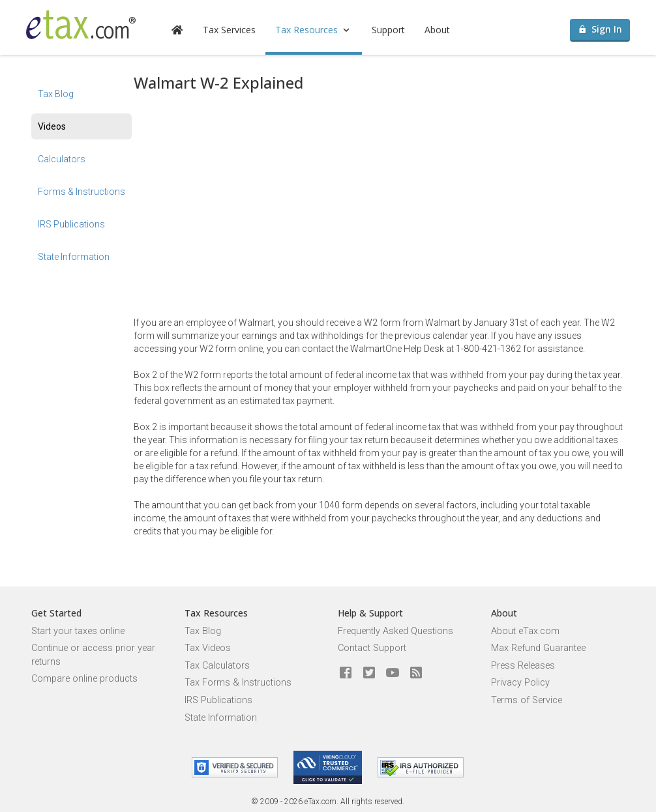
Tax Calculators (217, 666)
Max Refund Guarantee (538, 648)
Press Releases (523, 666)
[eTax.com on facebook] (346, 673)
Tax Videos (208, 648)
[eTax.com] (81, 25)
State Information (74, 257)
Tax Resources (314, 30)
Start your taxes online (78, 631)
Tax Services (229, 30)
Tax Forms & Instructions (238, 683)
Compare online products (84, 679)
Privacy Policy (520, 683)
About (437, 30)
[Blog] (416, 673)
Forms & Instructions (82, 192)
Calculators (62, 159)
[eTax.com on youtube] (393, 673)
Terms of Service (527, 700)
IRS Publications (71, 224)
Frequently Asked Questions (395, 631)
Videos (52, 126)
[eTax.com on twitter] (369, 673)
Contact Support (372, 648)
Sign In (600, 29)
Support (388, 30)
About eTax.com (525, 631)
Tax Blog (56, 94)
